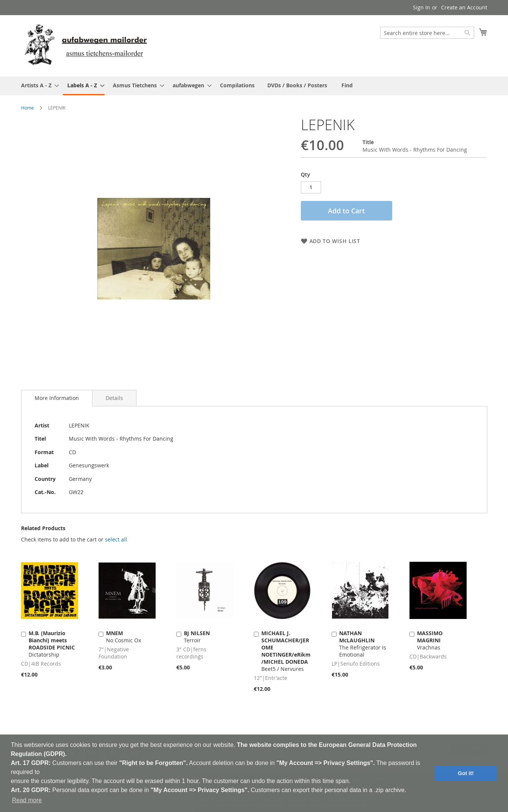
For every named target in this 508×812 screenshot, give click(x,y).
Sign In (422, 7)
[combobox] (427, 33)
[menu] (254, 86)
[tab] (57, 398)
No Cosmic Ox (124, 637)
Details (114, 398)
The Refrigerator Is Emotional (363, 644)
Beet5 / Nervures (286, 651)
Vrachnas (430, 640)
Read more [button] (27, 800)
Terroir (197, 637)
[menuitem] (38, 85)
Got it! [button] (466, 773)
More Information (57, 398)
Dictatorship (52, 644)
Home (27, 108)
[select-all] (116, 540)
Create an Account (464, 7)
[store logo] (86, 45)
